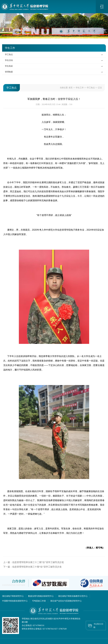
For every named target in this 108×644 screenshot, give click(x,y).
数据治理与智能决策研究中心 (41, 596)
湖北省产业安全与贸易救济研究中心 (66, 601)
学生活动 (9, 60)
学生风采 (9, 66)
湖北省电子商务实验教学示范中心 (73, 596)
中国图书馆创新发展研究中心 (15, 601)
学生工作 (80, 88)
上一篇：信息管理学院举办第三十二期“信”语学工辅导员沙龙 (33, 562)
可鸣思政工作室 (39, 601)
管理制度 (9, 72)
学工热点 (9, 55)
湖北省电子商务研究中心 (13, 596)
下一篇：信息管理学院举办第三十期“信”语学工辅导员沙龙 (32, 567)
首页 (71, 88)
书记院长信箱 (96, 625)
